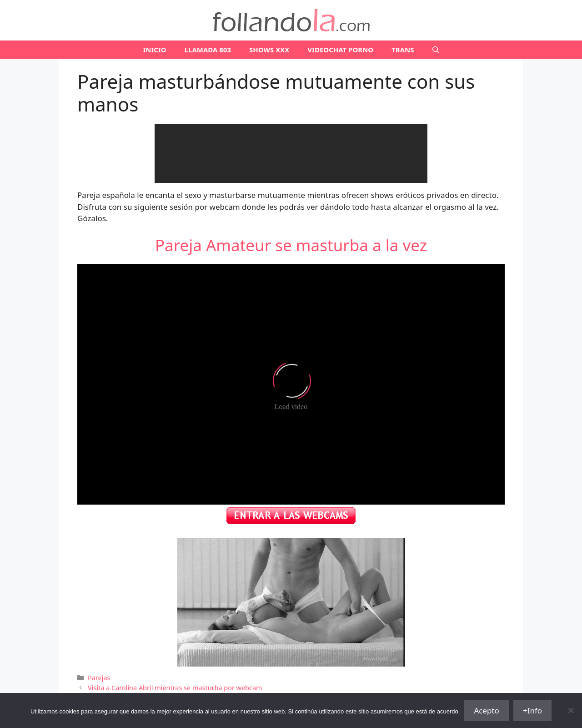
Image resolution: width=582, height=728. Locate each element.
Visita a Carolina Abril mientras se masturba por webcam (175, 688)
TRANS (403, 50)
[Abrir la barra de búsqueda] (436, 50)
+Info (532, 710)
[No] (571, 710)
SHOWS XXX (269, 50)
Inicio (154, 50)
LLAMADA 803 (208, 50)
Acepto (487, 710)
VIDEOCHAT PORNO (340, 50)
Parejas (99, 678)
